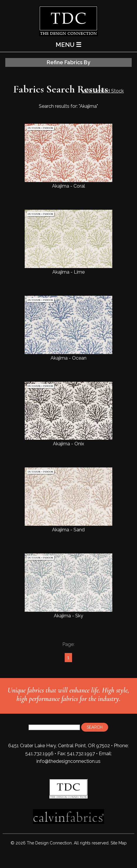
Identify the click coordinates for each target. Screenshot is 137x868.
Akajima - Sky (68, 586)
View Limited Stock (103, 91)
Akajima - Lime (68, 242)
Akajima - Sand (68, 500)
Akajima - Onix (68, 414)
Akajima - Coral (68, 156)
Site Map (119, 843)
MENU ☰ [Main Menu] (68, 45)
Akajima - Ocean (68, 328)
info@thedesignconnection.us (68, 761)
